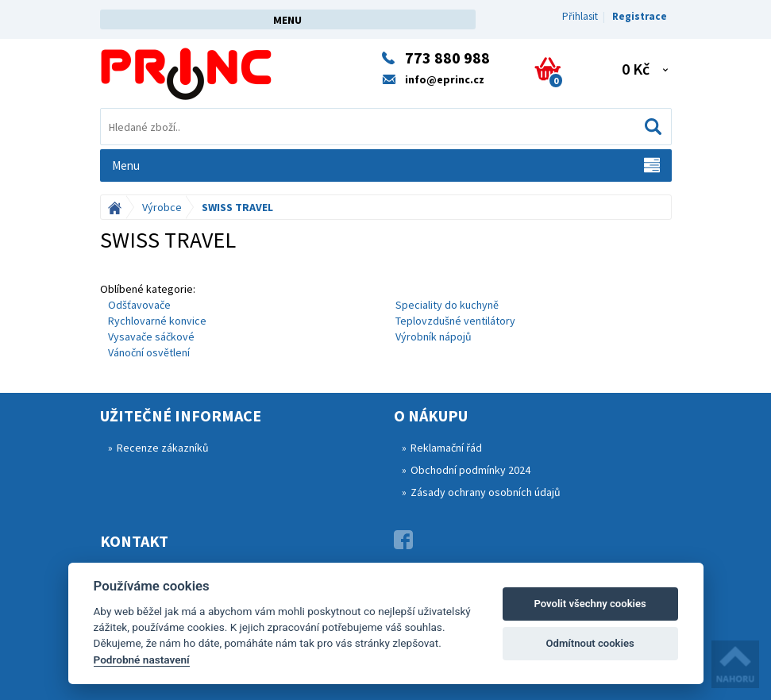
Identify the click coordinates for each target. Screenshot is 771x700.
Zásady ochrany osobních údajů (486, 492)
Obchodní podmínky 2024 (470, 470)
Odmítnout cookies (590, 643)
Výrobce (162, 207)
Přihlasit (580, 16)
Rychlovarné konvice (157, 321)
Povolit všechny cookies (590, 604)
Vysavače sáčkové (151, 337)
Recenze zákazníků (163, 448)
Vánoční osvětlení (149, 352)
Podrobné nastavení (142, 660)
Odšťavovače (139, 305)
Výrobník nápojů (434, 337)
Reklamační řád (446, 448)
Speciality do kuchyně (447, 305)
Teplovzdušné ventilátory (455, 321)
